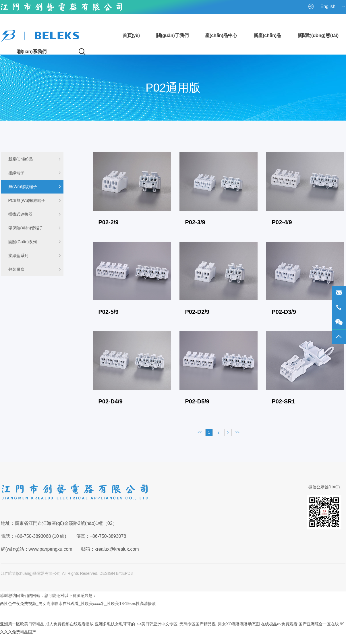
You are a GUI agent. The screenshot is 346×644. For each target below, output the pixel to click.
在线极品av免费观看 (279, 624)
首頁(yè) (131, 35)
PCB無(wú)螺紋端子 (35, 200)
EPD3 (128, 573)
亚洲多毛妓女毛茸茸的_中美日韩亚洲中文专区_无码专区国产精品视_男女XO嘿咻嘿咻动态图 (177, 624)
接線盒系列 (35, 256)
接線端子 (35, 173)
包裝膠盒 (35, 269)
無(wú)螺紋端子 (35, 187)
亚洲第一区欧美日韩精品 (22, 624)
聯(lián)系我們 (32, 52)
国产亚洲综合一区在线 (319, 624)
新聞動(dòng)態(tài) (318, 35)
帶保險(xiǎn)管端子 (35, 228)
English (326, 6)
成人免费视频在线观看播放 (69, 624)
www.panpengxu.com (51, 549)
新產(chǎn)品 (267, 35)
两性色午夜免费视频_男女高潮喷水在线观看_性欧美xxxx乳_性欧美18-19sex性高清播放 (78, 604)
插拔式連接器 (35, 214)
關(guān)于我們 (172, 35)
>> (237, 432)
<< (200, 432)
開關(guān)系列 (35, 242)
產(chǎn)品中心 (221, 35)
